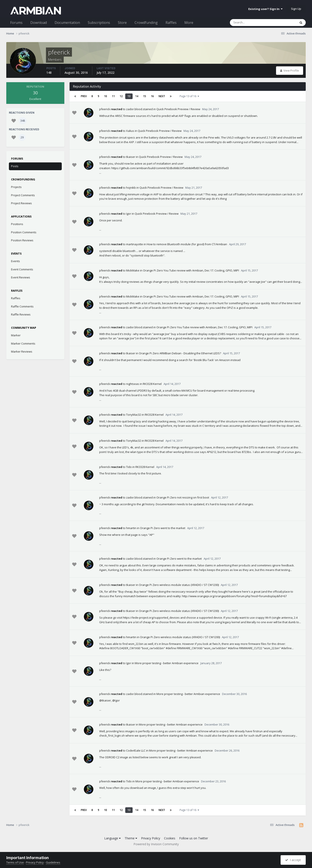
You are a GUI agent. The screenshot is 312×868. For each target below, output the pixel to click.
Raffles (171, 23)
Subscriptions (99, 23)
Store (122, 23)
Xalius (130, 131)
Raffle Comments (22, 306)
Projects (16, 187)
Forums (16, 23)
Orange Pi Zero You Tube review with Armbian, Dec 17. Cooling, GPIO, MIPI (191, 270)
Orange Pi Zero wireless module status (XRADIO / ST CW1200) (179, 585)
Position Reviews (22, 240)
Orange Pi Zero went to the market (163, 528)
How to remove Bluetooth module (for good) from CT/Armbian (187, 244)
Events (15, 261)
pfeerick (105, 109)
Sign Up (296, 9)
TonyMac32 (134, 415)
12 (121, 96)
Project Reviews (21, 203)
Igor (129, 214)
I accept (293, 860)
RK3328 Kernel (152, 384)
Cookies (170, 838)
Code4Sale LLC (136, 750)
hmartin (131, 528)
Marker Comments (23, 343)
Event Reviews (21, 277)
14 (137, 96)
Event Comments (22, 269)
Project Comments (23, 195)
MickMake (133, 270)
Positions (17, 224)
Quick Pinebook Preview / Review (178, 109)
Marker (16, 335)
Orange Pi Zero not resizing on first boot (183, 497)
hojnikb (131, 188)
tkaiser (131, 157)
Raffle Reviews (21, 314)
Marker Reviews (22, 351)
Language (112, 838)
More (189, 23)
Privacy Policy (151, 838)
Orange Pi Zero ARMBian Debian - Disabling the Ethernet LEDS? (180, 353)
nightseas (133, 384)
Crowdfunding (146, 23)
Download (39, 23)
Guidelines (53, 862)
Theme (131, 838)
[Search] (252, 23)
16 (152, 96)
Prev (84, 96)
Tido (129, 467)
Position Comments (24, 232)
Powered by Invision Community (156, 844)
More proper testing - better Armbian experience (167, 663)
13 (129, 96)
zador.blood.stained (139, 109)
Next (162, 96)
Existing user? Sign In (265, 9)
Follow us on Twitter (194, 838)
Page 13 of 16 (189, 96)
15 (145, 96)
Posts (15, 166)
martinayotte (135, 244)
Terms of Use (15, 862)
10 (106, 96)
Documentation (67, 23)
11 (113, 96)
